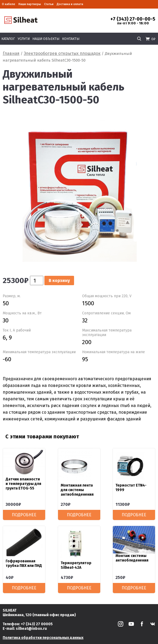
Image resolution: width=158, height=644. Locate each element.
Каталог (8, 39)
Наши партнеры (30, 4)
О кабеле (9, 4)
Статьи (49, 4)
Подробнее (24, 515)
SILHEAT (10, 610)
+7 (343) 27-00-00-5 (133, 19)
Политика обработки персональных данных (43, 638)
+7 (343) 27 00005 (37, 624)
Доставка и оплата (70, 4)
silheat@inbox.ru (31, 629)
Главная (11, 53)
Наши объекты (46, 39)
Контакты (71, 39)
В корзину (59, 280)
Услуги (24, 39)
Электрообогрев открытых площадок (62, 53)
